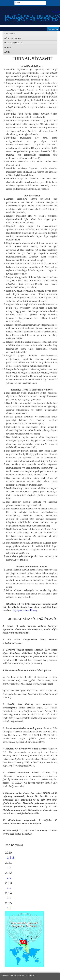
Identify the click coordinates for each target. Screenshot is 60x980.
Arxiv (7, 52)
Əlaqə (8, 47)
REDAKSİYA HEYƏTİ (13, 43)
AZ (54, 12)
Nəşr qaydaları (12, 38)
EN (58, 12)
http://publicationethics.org (25, 610)
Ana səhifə (10, 34)
